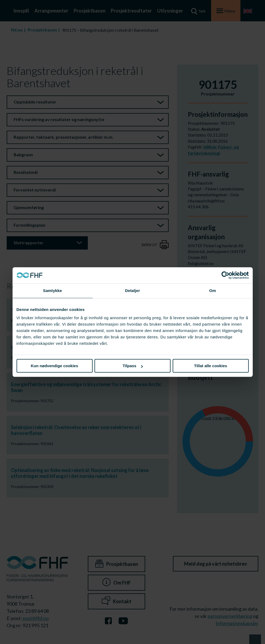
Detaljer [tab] (133, 291)
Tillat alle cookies (211, 366)
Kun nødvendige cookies (54, 366)
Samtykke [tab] (52, 291)
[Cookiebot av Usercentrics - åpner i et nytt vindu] (225, 275)
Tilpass (133, 366)
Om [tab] (213, 291)
